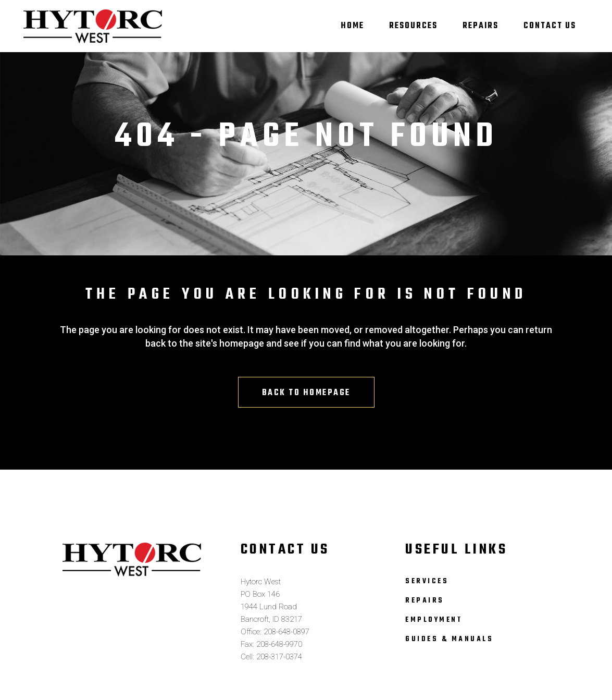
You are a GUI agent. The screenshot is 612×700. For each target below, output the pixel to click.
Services (427, 581)
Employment (434, 620)
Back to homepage (306, 393)
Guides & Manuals (449, 639)
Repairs (425, 601)
